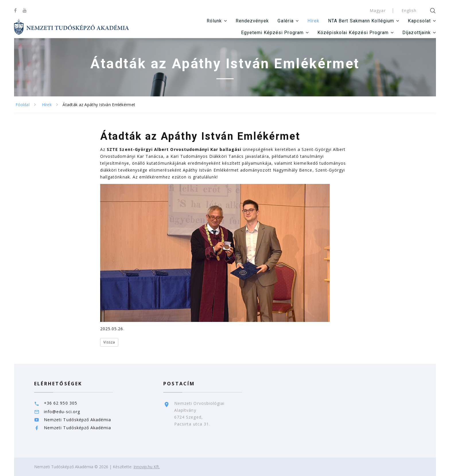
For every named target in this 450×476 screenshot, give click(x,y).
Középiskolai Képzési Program (353, 33)
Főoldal (23, 105)
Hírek (313, 21)
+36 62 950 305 (61, 403)
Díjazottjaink (417, 33)
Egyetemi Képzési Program (272, 33)
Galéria (285, 21)
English (409, 10)
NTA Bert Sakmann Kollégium (361, 21)
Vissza (109, 342)
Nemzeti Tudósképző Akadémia (77, 420)
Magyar (378, 10)
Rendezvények (252, 21)
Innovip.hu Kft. (147, 467)
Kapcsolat (419, 21)
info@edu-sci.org (62, 412)
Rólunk (214, 21)
